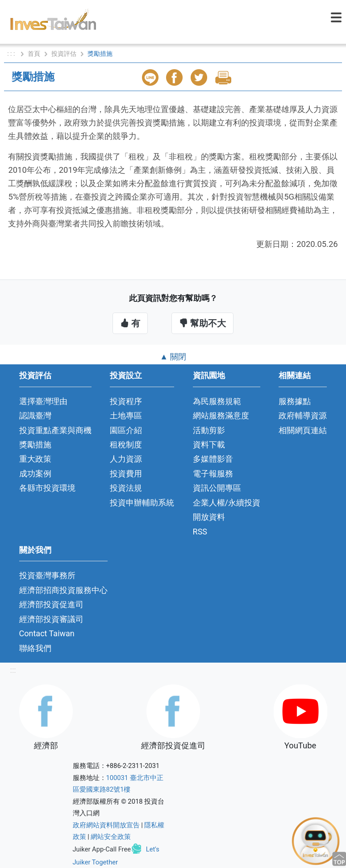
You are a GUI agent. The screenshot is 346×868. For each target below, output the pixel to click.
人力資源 (126, 459)
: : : (12, 54)
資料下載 (209, 444)
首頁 (34, 54)
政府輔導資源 (303, 415)
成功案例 (35, 474)
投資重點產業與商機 (55, 430)
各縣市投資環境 (47, 488)
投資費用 (126, 474)
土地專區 (126, 415)
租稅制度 (126, 444)
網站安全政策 (111, 837)
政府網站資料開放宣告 (106, 825)
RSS (200, 532)
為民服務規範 (217, 401)
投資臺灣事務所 (47, 575)
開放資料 (209, 517)
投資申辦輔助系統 (142, 503)
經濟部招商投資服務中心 (63, 590)
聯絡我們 (35, 648)
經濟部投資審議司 (51, 619)
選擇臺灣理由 (43, 401)
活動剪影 (209, 430)
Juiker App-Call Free (102, 849)
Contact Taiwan (47, 633)
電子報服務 (213, 474)
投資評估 (64, 54)
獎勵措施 (35, 444)
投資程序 (126, 401)
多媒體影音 (213, 459)
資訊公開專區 (217, 488)
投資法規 (126, 488)
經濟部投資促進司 (51, 604)
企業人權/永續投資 (227, 503)
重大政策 (35, 459)
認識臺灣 (35, 415)
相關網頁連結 (303, 430)
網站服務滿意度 (221, 415)
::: (13, 670)
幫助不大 (202, 323)
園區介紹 (126, 430)
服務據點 (295, 401)
